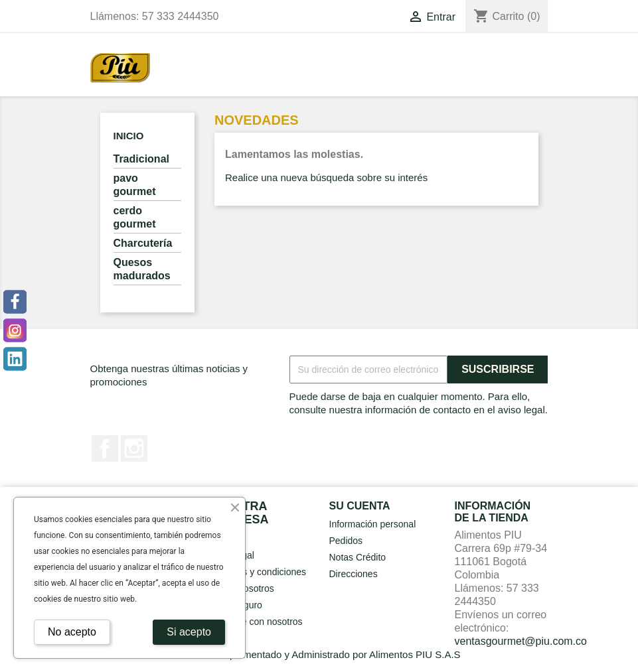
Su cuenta (360, 506)
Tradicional (141, 159)
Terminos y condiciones (258, 572)
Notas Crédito (358, 557)
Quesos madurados (142, 269)
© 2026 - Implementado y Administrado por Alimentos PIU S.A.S (319, 654)
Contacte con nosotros (256, 622)
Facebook (105, 448)
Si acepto (189, 632)
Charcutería (143, 243)
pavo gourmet (135, 185)
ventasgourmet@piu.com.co (521, 641)
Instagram (134, 448)
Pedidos (346, 541)
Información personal (373, 524)
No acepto (72, 632)
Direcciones (354, 574)
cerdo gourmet (135, 217)
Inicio (129, 136)
